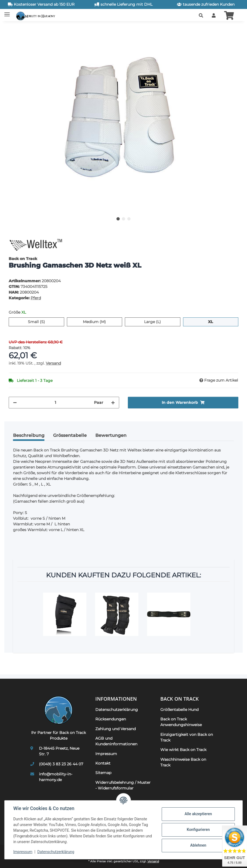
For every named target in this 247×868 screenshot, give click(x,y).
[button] (201, 16)
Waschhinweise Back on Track (183, 762)
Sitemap (103, 773)
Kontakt (103, 763)
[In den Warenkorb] (13, 28)
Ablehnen (198, 845)
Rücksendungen (111, 719)
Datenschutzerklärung (56, 852)
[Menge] (55, 403)
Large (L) (161, 321)
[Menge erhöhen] (113, 403)
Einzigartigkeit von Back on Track (187, 737)
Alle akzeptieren (198, 814)
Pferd (36, 298)
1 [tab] (118, 219)
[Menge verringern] (15, 403)
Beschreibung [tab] (29, 435)
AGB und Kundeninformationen (116, 741)
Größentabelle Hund (179, 710)
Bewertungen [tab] (111, 435)
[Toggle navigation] (7, 12)
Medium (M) (103, 321)
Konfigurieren (198, 830)
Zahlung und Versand (116, 729)
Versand (53, 363)
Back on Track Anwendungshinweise (181, 722)
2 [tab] (123, 219)
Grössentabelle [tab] (70, 435)
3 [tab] (129, 219)
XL (213, 321)
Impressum (23, 852)
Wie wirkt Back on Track (183, 750)
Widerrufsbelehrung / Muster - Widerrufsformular (123, 785)
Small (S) (45, 321)
